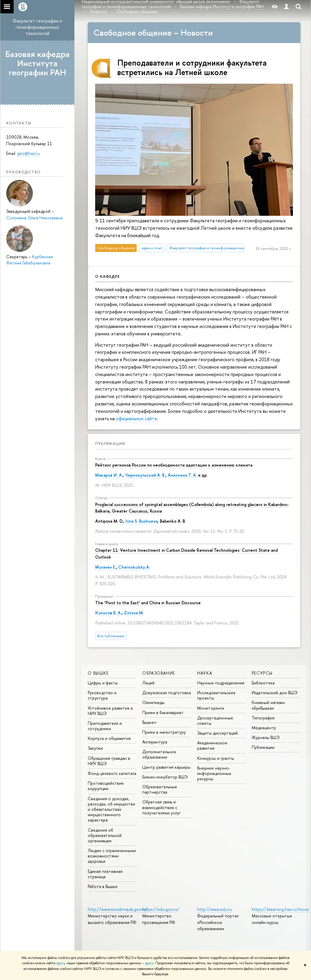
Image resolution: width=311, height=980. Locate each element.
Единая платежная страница (105, 874)
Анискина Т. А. (182, 475)
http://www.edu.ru (214, 909)
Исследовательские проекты (216, 695)
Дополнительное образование (159, 754)
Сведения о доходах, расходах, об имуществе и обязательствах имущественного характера (111, 809)
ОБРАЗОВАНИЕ (159, 673)
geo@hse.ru (28, 153)
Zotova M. (134, 613)
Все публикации (111, 636)
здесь (61, 963)
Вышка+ (150, 722)
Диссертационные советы (215, 720)
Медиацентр (264, 728)
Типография (263, 718)
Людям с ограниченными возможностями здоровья (112, 856)
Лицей (148, 683)
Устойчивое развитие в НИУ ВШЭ (110, 711)
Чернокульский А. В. (145, 475)
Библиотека (263, 683)
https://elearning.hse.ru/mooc (280, 909)
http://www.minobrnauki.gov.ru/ (118, 909)
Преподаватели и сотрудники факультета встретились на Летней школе (192, 68)
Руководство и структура (102, 695)
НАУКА (205, 673)
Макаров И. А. (109, 475)
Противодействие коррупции (106, 786)
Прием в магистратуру (164, 732)
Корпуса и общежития (109, 738)
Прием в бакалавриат (163, 712)
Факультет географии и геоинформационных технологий (37, 27)
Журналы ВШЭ (266, 737)
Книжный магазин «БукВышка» (268, 705)
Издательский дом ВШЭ (275, 693)
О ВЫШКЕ (98, 673)
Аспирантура (155, 742)
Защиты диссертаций (217, 733)
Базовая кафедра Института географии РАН (38, 63)
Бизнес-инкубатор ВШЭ (165, 777)
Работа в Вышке (103, 886)
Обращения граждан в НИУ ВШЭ (109, 761)
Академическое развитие (212, 745)
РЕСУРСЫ (262, 673)
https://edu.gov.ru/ (161, 909)
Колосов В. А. (108, 613)
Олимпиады (153, 702)
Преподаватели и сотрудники (105, 726)
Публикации (110, 443)
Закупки (95, 748)
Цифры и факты (103, 683)
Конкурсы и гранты (216, 758)
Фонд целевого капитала (112, 773)
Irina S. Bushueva (141, 521)
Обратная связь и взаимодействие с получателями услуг (161, 807)
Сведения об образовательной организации (105, 835)
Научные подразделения (221, 683)
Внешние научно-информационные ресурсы (214, 773)
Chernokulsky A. (134, 567)
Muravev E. (106, 567)
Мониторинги (211, 708)
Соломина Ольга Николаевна (34, 218)
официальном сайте (137, 418)
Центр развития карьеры (166, 767)
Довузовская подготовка (167, 693)
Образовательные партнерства (160, 789)
